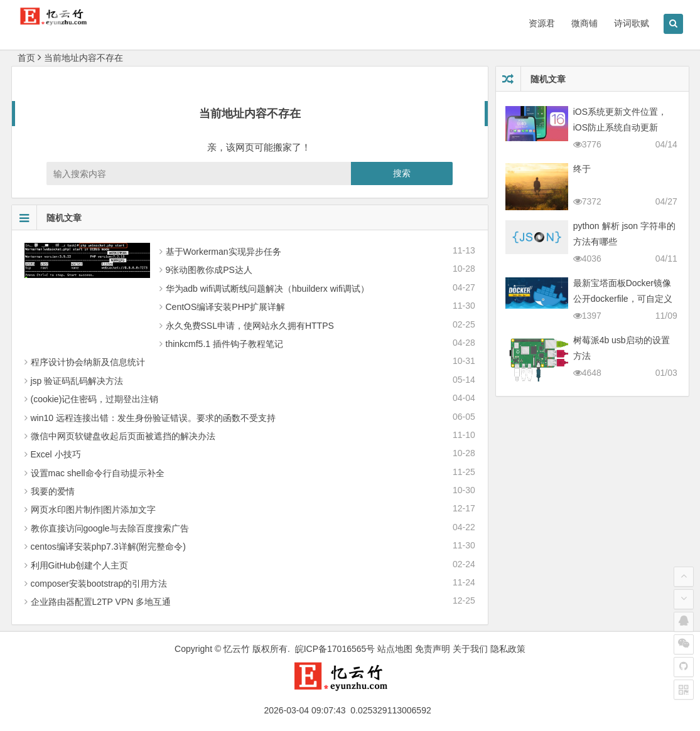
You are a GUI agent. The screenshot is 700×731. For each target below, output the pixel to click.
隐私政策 (508, 649)
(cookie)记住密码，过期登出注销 (95, 399)
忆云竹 (237, 649)
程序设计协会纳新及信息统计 (88, 362)
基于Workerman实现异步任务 (223, 252)
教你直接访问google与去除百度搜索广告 (110, 528)
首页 (26, 58)
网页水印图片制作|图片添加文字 (94, 510)
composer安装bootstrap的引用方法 (99, 584)
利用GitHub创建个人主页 (80, 565)
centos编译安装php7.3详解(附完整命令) (108, 547)
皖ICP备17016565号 (335, 649)
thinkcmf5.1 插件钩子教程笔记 (224, 344)
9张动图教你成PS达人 (209, 270)
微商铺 (584, 23)
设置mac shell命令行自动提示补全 (98, 473)
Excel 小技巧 (56, 454)
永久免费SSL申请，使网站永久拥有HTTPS (250, 326)
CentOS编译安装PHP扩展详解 (226, 307)
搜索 (402, 173)
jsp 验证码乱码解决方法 (77, 381)
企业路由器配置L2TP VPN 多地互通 (101, 602)
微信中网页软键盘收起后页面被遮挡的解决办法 (123, 436)
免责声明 (433, 649)
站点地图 (395, 649)
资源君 (542, 23)
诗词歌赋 (632, 23)
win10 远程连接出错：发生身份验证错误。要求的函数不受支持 (153, 418)
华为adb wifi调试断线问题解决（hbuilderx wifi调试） (267, 289)
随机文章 (47, 218)
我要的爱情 (53, 491)
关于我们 (470, 649)
